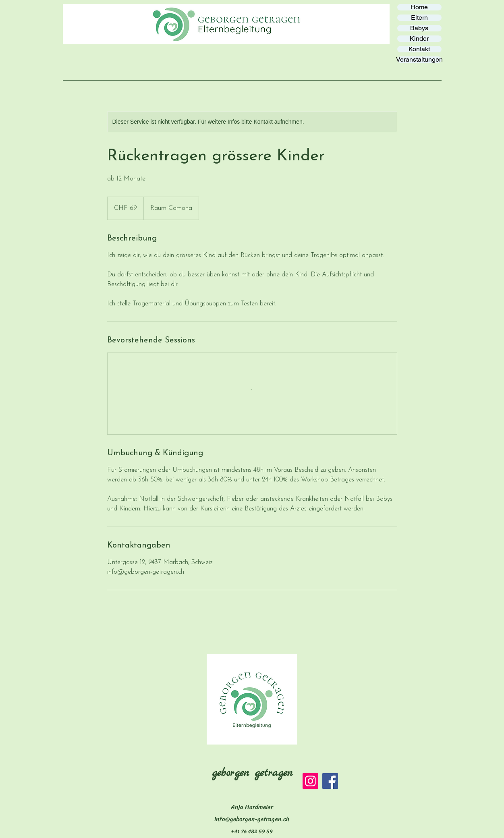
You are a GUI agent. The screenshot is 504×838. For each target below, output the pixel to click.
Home (419, 7)
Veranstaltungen (419, 60)
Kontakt (419, 49)
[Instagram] (310, 781)
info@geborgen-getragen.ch (252, 819)
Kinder (419, 39)
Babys (419, 28)
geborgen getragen (252, 773)
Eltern (419, 18)
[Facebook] (330, 781)
